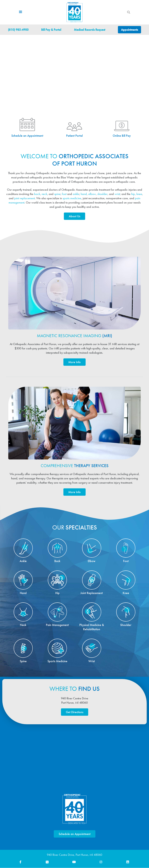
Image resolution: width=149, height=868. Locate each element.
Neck (23, 625)
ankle (76, 194)
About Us (74, 216)
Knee (126, 593)
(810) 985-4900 (18, 30)
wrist (117, 194)
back (37, 194)
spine (57, 194)
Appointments (129, 30)
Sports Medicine (57, 661)
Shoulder (126, 625)
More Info (74, 362)
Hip (57, 593)
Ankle (23, 561)
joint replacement (25, 198)
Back (57, 561)
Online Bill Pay (122, 136)
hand (84, 194)
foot (64, 194)
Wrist (92, 661)
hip (133, 194)
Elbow (92, 561)
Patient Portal (74, 136)
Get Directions (75, 712)
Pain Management (57, 625)
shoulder (102, 194)
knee (139, 194)
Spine (23, 661)
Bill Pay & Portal (51, 30)
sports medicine (72, 198)
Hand (23, 593)
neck (44, 194)
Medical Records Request (90, 30)
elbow (92, 194)
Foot (126, 561)
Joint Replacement (92, 593)
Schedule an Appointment (27, 136)
